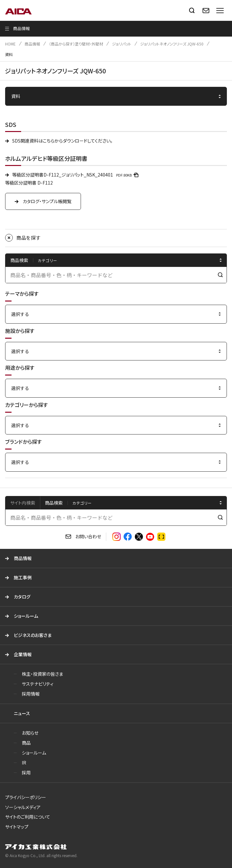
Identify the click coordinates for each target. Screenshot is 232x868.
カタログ (22, 597)
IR (24, 763)
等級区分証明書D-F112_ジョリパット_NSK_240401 (76, 175)
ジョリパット (122, 44)
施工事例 (23, 577)
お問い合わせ (88, 536)
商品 (26, 743)
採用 (26, 773)
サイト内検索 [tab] (23, 503)
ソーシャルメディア (23, 807)
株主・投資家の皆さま (42, 674)
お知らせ (30, 733)
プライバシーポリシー (26, 797)
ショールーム (26, 616)
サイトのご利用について (28, 817)
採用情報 (31, 694)
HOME (10, 44)
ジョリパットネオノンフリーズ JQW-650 (172, 44)
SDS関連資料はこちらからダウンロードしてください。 (62, 141)
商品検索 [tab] (54, 503)
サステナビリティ (38, 684)
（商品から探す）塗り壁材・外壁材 (76, 44)
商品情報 (32, 44)
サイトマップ (17, 827)
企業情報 (23, 654)
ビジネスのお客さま (33, 635)
